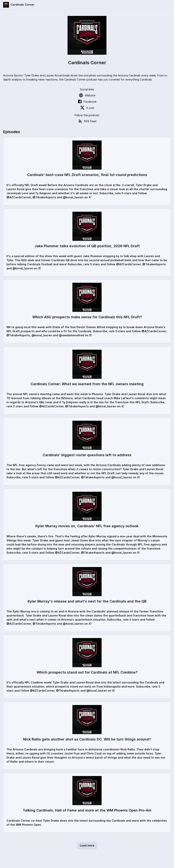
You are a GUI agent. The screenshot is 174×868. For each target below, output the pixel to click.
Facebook (87, 101)
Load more (87, 845)
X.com (87, 108)
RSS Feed (87, 121)
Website (87, 95)
